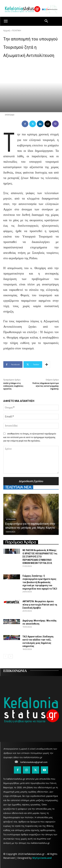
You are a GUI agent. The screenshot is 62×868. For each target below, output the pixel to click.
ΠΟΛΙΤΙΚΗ (17, 31)
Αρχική (7, 31)
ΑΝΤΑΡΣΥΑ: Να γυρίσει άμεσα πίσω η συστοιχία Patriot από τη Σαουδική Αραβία (40, 605)
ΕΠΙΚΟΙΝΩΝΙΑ (15, 670)
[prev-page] (5, 656)
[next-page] (11, 656)
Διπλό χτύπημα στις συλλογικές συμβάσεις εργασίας (13, 386)
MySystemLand (42, 858)
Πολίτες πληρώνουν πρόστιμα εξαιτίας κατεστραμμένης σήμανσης (46, 386)
